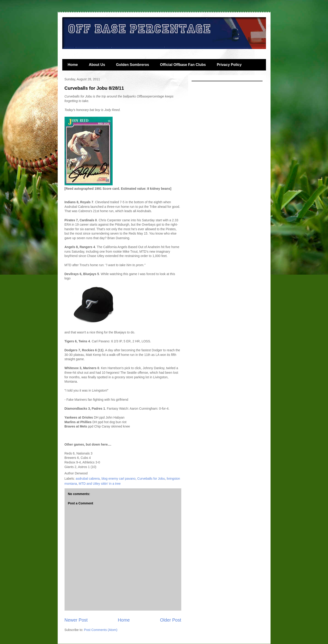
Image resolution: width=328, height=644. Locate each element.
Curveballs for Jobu (151, 479)
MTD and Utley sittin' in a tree (100, 484)
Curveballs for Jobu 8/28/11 (94, 88)
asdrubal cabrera (88, 479)
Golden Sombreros (133, 65)
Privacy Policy (229, 65)
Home (73, 65)
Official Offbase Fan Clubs (183, 65)
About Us (97, 65)
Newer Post (76, 620)
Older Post (171, 620)
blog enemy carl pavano (118, 479)
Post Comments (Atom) (101, 630)
